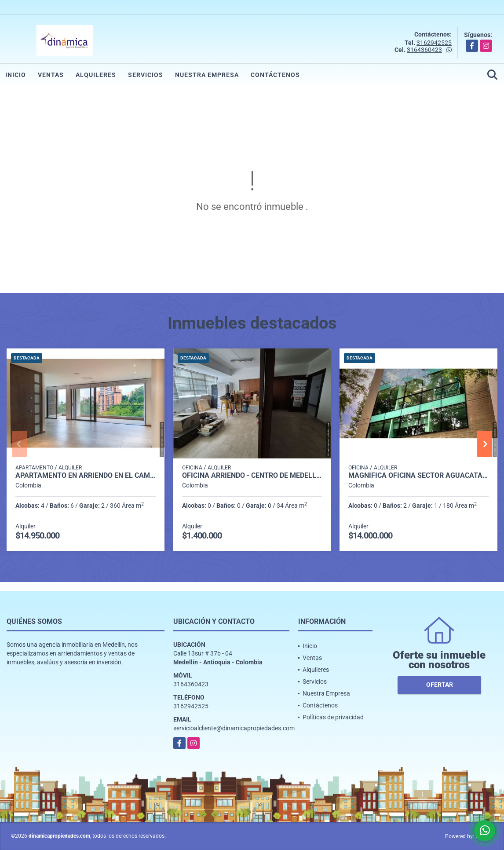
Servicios (146, 75)
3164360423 (424, 50)
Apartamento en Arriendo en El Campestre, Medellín (86, 476)
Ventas (51, 75)
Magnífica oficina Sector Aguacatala (418, 476)
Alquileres (96, 75)
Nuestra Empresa (207, 75)
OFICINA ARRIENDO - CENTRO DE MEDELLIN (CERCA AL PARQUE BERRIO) (252, 476)
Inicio (16, 75)
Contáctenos (275, 75)
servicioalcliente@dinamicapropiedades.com (234, 728)
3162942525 (434, 43)
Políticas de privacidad (333, 717)
